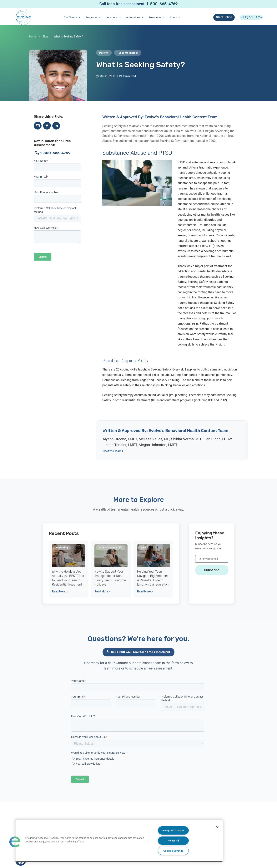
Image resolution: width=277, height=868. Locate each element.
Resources (155, 19)
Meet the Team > (113, 454)
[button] (15, 841)
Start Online (214, 19)
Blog (45, 40)
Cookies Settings (173, 851)
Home (33, 40)
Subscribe (212, 573)
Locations (104, 19)
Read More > (60, 596)
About (177, 19)
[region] (119, 840)
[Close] (215, 828)
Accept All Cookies (173, 830)
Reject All (173, 840)
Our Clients (54, 19)
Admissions (129, 19)
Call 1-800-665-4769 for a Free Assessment (138, 656)
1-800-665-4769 (162, 4)
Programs (79, 19)
